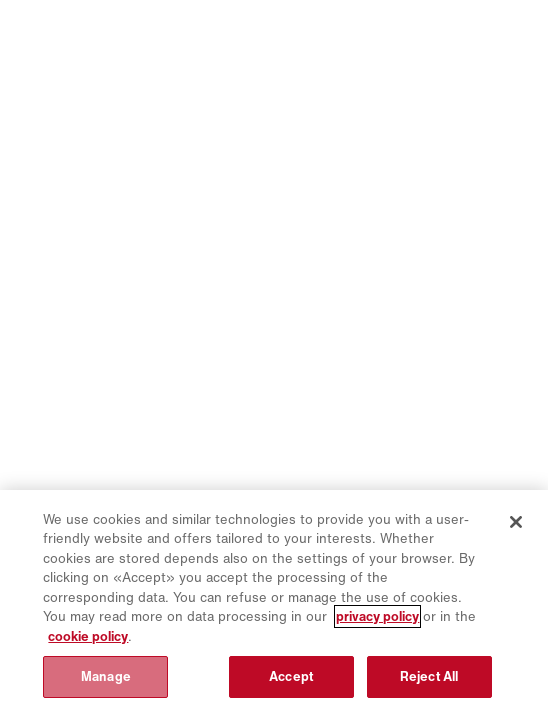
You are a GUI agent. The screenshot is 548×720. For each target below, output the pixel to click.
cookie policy (88, 636)
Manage (106, 676)
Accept (291, 676)
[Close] (516, 522)
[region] (274, 605)
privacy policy (377, 616)
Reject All (429, 676)
